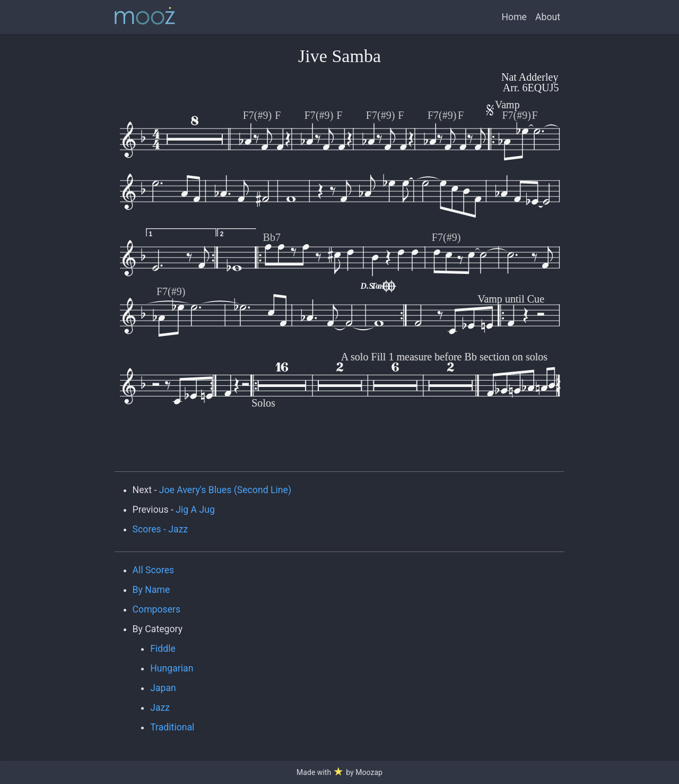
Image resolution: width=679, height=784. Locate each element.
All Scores (154, 570)
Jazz (160, 708)
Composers (157, 609)
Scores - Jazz (160, 529)
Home (514, 17)
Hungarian (172, 668)
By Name (151, 590)
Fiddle (163, 649)
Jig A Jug (195, 510)
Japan (163, 688)
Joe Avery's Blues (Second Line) (225, 490)
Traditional (172, 727)
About (548, 17)
